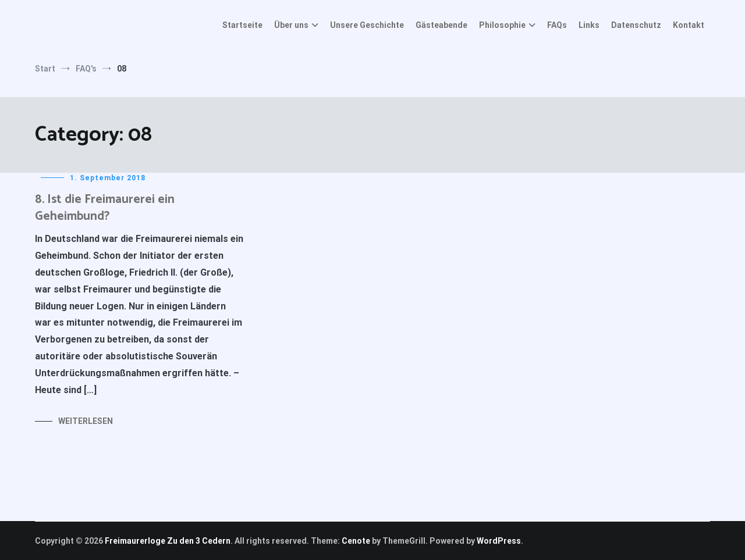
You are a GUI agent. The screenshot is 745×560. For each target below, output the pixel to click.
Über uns (291, 25)
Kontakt (689, 25)
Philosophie (502, 25)
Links (589, 25)
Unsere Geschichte (367, 25)
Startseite (242, 25)
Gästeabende (441, 25)
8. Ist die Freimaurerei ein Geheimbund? (105, 208)
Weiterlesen (86, 421)
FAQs (557, 25)
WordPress (499, 541)
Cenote (356, 541)
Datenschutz (636, 25)
